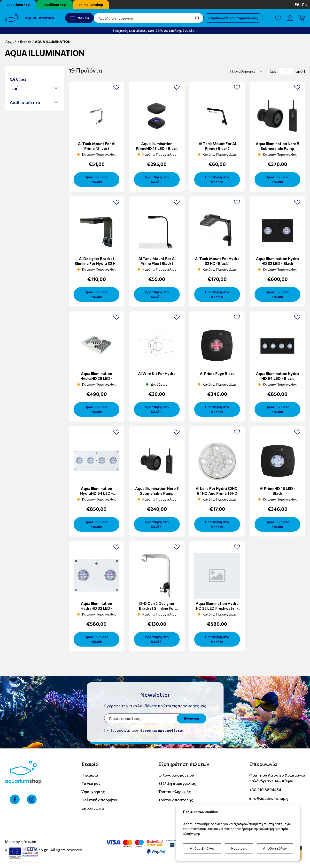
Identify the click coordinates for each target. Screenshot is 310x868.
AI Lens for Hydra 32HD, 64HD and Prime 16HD (217, 491)
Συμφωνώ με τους (147, 730)
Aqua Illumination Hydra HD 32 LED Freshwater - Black (217, 608)
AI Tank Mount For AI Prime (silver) (97, 146)
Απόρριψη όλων (202, 848)
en (305, 4)
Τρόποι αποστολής (176, 800)
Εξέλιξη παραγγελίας (177, 783)
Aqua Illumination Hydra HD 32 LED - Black (277, 261)
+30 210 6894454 (265, 790)
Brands (26, 42)
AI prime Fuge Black (217, 373)
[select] (246, 71)
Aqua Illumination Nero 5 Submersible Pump (278, 146)
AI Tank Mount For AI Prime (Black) (217, 146)
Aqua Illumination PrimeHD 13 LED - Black (157, 146)
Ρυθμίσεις (239, 848)
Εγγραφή (191, 718)
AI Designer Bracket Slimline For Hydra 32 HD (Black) (97, 263)
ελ (297, 4)
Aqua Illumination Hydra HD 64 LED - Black (277, 376)
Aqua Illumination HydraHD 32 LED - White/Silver (97, 608)
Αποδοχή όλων (275, 848)
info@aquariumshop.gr (270, 798)
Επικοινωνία (93, 808)
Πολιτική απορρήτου (100, 800)
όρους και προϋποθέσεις (162, 730)
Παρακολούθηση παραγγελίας (233, 18)
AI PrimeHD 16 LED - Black (278, 491)
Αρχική (11, 42)
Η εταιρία (90, 775)
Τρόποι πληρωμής (174, 791)
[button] (34, 88)
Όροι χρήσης (93, 791)
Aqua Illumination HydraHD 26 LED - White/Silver (97, 378)
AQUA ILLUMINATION (53, 42)
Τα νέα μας (91, 783)
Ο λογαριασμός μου (176, 775)
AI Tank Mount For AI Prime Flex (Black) (157, 261)
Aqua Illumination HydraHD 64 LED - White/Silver (97, 493)
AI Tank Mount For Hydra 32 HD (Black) (217, 261)
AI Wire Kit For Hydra (157, 373)
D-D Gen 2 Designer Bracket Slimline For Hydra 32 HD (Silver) (157, 608)
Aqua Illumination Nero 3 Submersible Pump (157, 491)
